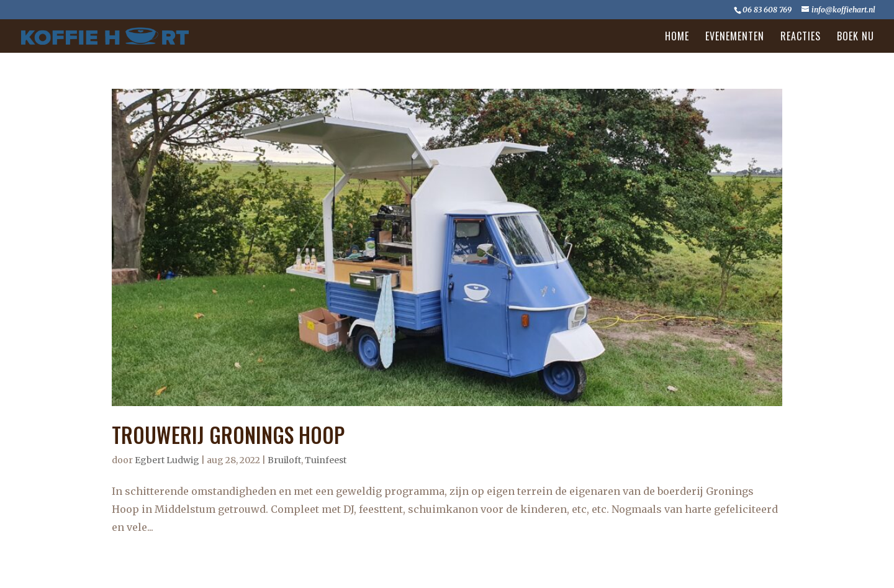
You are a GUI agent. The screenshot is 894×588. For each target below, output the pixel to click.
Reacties (801, 38)
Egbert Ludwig (167, 460)
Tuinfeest (326, 460)
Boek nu (856, 38)
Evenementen (735, 38)
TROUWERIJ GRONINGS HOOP (228, 435)
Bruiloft (284, 460)
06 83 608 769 (767, 10)
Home (677, 38)
